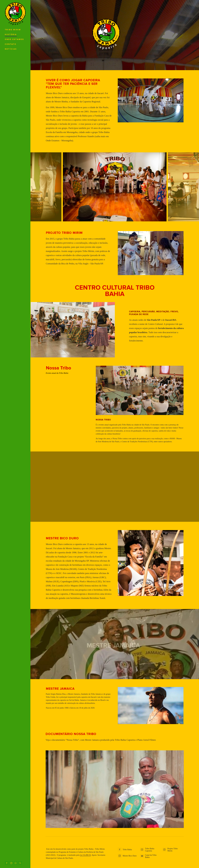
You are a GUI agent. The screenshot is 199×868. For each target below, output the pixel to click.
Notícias (11, 49)
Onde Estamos (14, 39)
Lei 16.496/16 (85, 855)
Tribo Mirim (13, 30)
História (11, 35)
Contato (11, 44)
